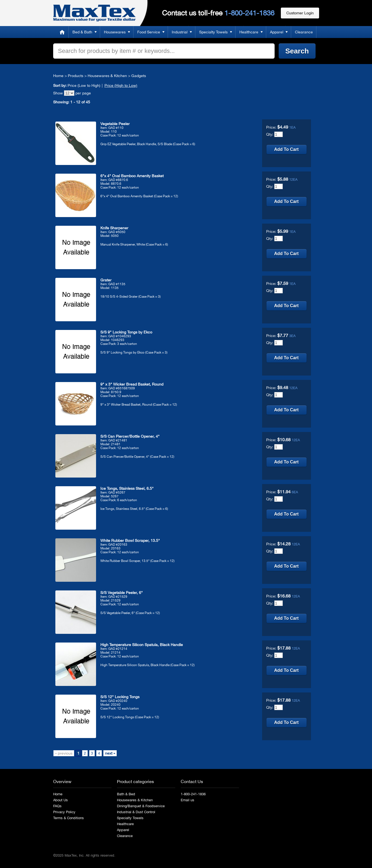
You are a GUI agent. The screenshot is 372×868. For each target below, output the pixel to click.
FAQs (57, 806)
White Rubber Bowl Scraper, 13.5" (130, 540)
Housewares (115, 32)
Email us (187, 800)
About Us (61, 800)
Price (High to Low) (121, 85)
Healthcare (249, 32)
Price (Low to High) (84, 85)
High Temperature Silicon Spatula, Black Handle (142, 645)
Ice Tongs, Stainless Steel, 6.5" (127, 488)
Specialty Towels (213, 32)
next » (110, 753)
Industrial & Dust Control (136, 812)
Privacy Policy (64, 812)
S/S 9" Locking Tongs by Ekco (126, 332)
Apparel (277, 32)
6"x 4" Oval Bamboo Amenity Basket (132, 176)
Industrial (180, 32)
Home (62, 32)
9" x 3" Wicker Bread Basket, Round (132, 384)
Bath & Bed (126, 794)
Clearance (304, 32)
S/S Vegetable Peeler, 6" (122, 593)
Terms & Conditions (69, 818)
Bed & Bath (82, 32)
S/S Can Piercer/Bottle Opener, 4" (130, 436)
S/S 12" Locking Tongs (120, 697)
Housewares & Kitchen (107, 76)
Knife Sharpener (114, 228)
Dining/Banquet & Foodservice (141, 806)
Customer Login (300, 13)
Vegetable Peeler (115, 124)
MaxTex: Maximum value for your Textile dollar (94, 13)
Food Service (149, 32)
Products (76, 76)
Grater (106, 280)
